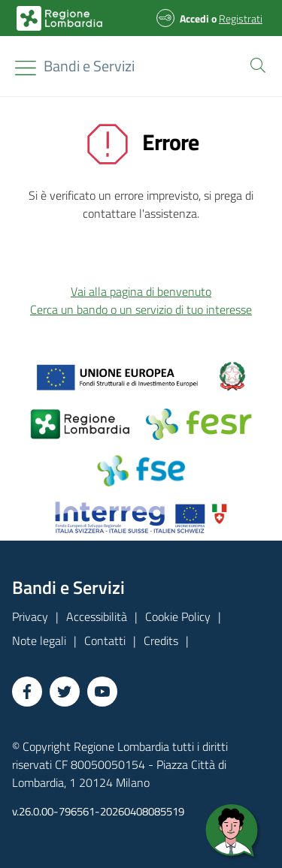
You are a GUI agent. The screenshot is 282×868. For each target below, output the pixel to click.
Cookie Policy (178, 616)
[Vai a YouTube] (102, 692)
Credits (161, 640)
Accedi (194, 18)
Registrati (241, 18)
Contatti (105, 640)
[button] (255, 64)
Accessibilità (97, 616)
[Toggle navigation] (26, 68)
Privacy (30, 616)
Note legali (39, 640)
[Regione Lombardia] (89, 66)
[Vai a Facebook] (27, 692)
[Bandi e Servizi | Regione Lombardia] (59, 18)
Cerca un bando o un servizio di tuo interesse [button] (141, 309)
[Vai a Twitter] (65, 692)
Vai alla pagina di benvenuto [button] (141, 291)
